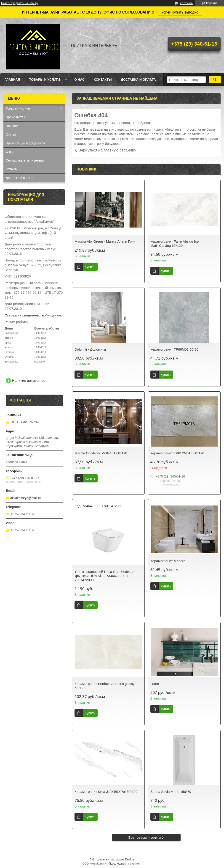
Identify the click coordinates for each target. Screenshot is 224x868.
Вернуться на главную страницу (107, 150)
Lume (155, 684)
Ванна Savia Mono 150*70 (171, 792)
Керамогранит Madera (168, 561)
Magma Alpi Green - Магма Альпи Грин (105, 241)
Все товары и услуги (145, 837)
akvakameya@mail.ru (26, 498)
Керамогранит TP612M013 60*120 (177, 453)
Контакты (103, 80)
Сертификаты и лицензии (25, 160)
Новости (12, 126)
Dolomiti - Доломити (90, 349)
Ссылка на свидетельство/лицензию (33, 315)
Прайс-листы (15, 117)
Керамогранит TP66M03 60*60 (175, 349)
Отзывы (12, 169)
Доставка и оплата (138, 80)
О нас (79, 80)
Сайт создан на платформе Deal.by (112, 860)
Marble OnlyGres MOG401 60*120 (101, 453)
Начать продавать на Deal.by (20, 3)
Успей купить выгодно (180, 12)
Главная (12, 80)
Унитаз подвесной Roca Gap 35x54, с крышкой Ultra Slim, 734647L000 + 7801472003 (104, 576)
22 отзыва (186, 3)
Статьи (11, 135)
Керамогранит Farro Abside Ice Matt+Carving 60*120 (175, 243)
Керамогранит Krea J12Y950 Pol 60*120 (106, 792)
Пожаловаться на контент (125, 864)
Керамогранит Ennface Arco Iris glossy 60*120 (104, 686)
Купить (90, 267)
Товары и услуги (45, 80)
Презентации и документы (25, 143)
